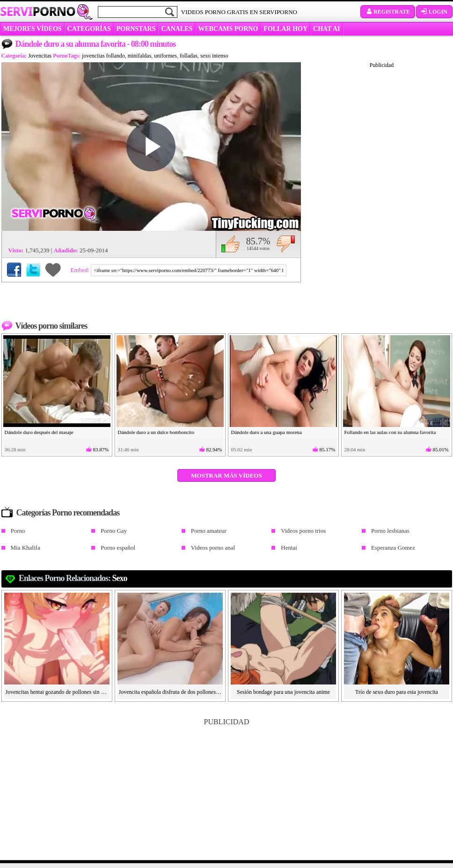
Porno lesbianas (390, 531)
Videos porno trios (303, 531)
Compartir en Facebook (14, 270)
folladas (189, 56)
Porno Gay (114, 531)
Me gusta (230, 244)
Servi (38, 11)
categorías (89, 29)
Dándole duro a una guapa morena (267, 432)
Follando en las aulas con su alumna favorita (390, 432)
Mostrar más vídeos (226, 475)
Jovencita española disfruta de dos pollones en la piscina (170, 692)
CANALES (177, 29)
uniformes (165, 56)
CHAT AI (326, 29)
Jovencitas (40, 56)
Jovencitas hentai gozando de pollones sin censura (57, 692)
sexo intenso (214, 56)
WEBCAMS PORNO (228, 29)
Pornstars (136, 29)
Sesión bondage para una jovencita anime (283, 692)
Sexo (120, 578)
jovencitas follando (103, 56)
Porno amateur (209, 531)
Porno (18, 531)
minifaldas (140, 56)
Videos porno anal (213, 548)
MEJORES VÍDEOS (33, 29)
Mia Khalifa (26, 548)
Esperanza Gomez (393, 548)
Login (434, 12)
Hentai (289, 548)
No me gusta (286, 244)
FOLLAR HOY (285, 29)
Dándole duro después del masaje (39, 432)
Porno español (118, 548)
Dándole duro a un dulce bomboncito (156, 432)
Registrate (388, 12)
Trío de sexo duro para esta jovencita (397, 692)
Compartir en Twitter (33, 270)
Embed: (81, 270)
